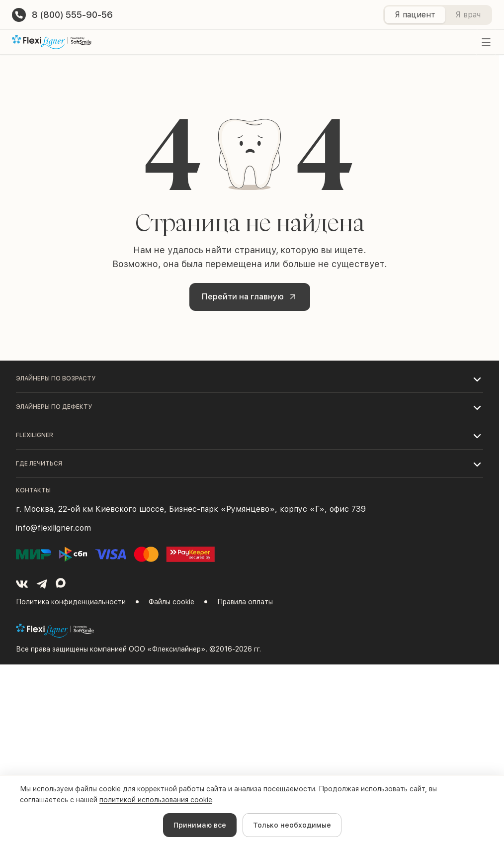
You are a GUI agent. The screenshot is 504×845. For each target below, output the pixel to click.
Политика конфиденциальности (71, 602)
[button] (250, 378)
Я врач (468, 15)
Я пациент (415, 15)
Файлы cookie (171, 602)
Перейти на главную (251, 296)
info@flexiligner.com (53, 528)
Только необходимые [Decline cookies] (292, 825)
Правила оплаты (245, 602)
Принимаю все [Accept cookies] (200, 825)
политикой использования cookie (156, 800)
